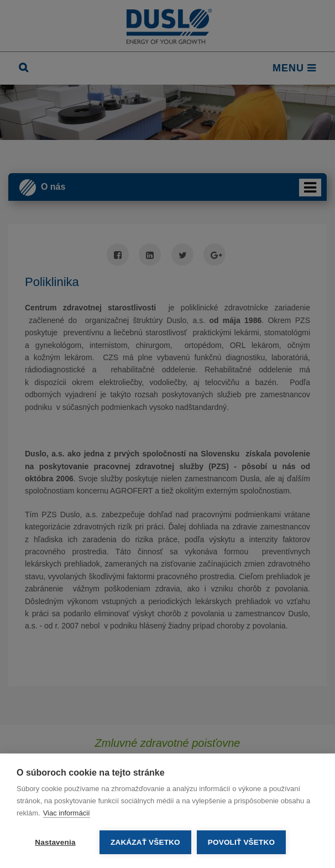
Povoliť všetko (241, 842)
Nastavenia (55, 842)
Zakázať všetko (145, 842)
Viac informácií (67, 813)
